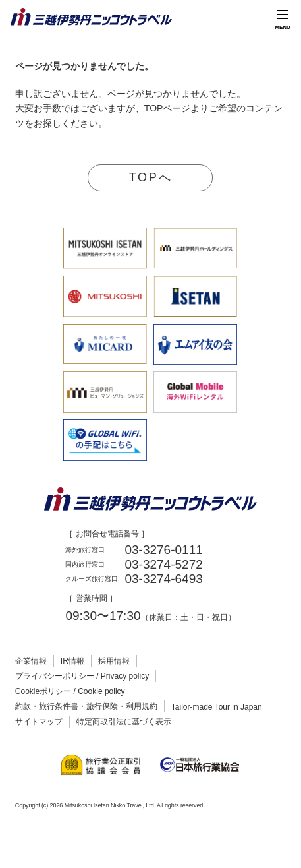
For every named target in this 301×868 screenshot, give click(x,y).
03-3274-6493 (163, 579)
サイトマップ (39, 722)
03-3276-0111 (163, 550)
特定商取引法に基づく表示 (124, 722)
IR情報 (72, 661)
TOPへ (150, 177)
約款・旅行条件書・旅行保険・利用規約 (86, 706)
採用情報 (114, 661)
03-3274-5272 (163, 564)
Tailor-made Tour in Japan (217, 707)
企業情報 (31, 661)
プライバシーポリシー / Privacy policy (82, 676)
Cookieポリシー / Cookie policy (70, 691)
